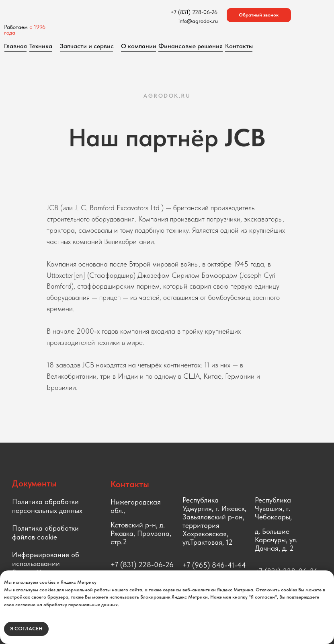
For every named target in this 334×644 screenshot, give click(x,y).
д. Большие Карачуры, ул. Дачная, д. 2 (276, 540)
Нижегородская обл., (136, 506)
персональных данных (47, 510)
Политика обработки (45, 501)
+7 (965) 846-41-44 (214, 565)
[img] (71, 12)
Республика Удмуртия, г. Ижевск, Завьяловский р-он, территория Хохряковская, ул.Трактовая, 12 (214, 521)
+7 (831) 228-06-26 (142, 565)
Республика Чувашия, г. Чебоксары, (273, 508)
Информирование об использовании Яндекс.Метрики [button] (46, 563)
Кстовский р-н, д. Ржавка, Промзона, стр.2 (141, 533)
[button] (259, 15)
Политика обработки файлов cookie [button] (45, 532)
